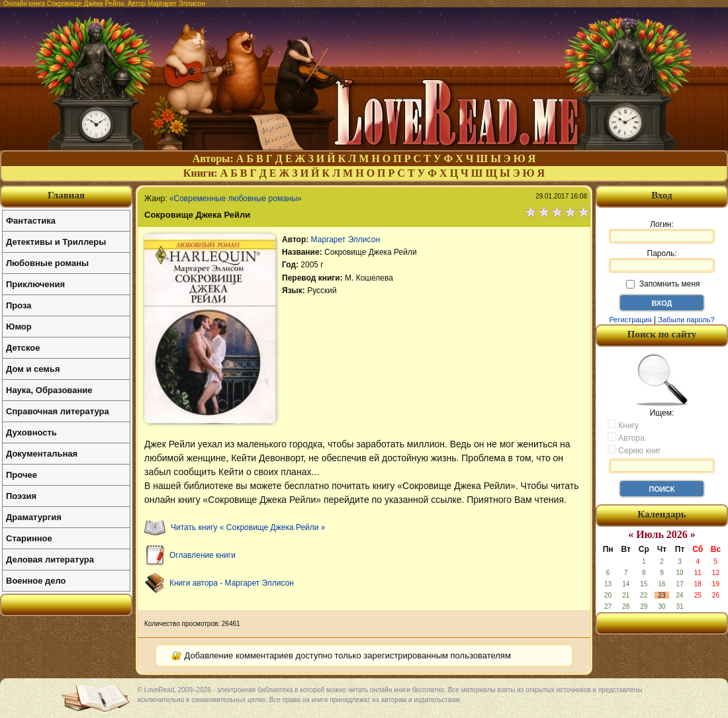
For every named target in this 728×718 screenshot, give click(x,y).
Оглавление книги (203, 555)
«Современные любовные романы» (236, 199)
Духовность (31, 432)
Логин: (662, 232)
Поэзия (21, 496)
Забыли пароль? (687, 320)
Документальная (42, 454)
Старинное (29, 538)
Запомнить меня (663, 284)
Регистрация (630, 320)
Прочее (22, 475)
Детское (23, 348)
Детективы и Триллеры (56, 242)
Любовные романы (47, 263)
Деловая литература (50, 560)
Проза (19, 305)
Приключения (35, 284)
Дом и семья (33, 369)
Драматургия (34, 517)
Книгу (623, 425)
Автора (626, 437)
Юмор (19, 327)
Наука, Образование (49, 390)
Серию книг (634, 450)
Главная (66, 195)
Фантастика (31, 221)
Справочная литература (58, 411)
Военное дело (36, 581)
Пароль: (662, 261)
